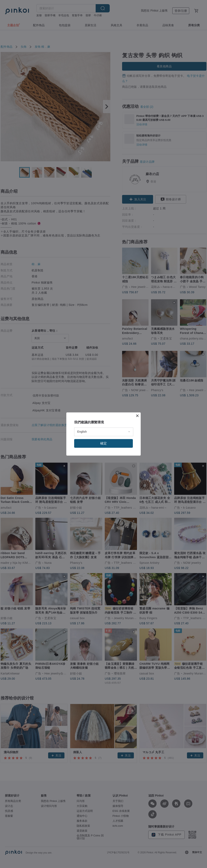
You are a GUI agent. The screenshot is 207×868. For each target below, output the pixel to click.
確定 (103, 443)
